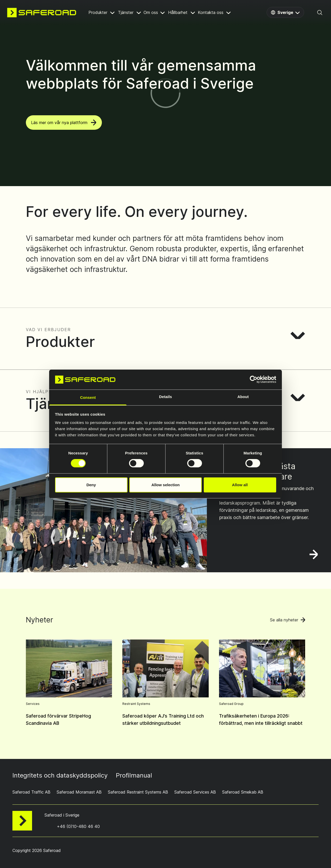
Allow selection (165, 485)
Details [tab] (165, 397)
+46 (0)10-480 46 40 (78, 826)
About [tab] (243, 397)
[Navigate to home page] (42, 12)
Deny (91, 485)
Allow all (240, 485)
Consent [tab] (88, 397)
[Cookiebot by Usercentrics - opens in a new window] (254, 379)
